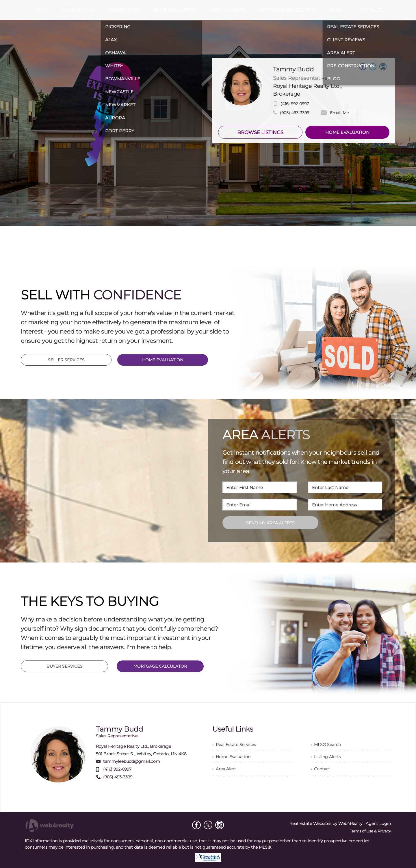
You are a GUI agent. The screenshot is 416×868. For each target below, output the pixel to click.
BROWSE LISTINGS (260, 132)
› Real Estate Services (234, 745)
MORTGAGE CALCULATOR (160, 666)
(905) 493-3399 (295, 113)
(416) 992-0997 (295, 104)
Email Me (335, 113)
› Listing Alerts (326, 757)
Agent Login (378, 823)
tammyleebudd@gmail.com (132, 761)
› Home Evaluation (231, 757)
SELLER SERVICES (66, 360)
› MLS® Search (326, 745)
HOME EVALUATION (347, 132)
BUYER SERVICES (64, 666)
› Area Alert (224, 769)
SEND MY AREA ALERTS (270, 523)
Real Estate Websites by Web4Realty (326, 823)
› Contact (320, 769)
